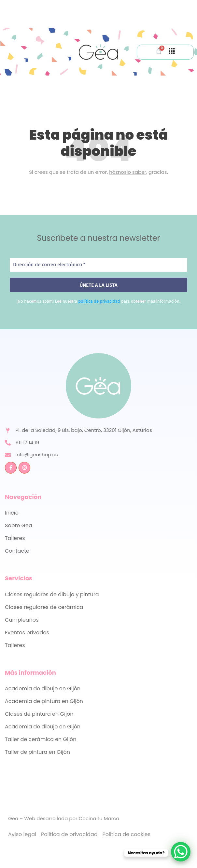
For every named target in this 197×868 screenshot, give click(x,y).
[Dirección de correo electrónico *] (98, 265)
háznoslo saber (128, 172)
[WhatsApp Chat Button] (181, 852)
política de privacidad (99, 301)
